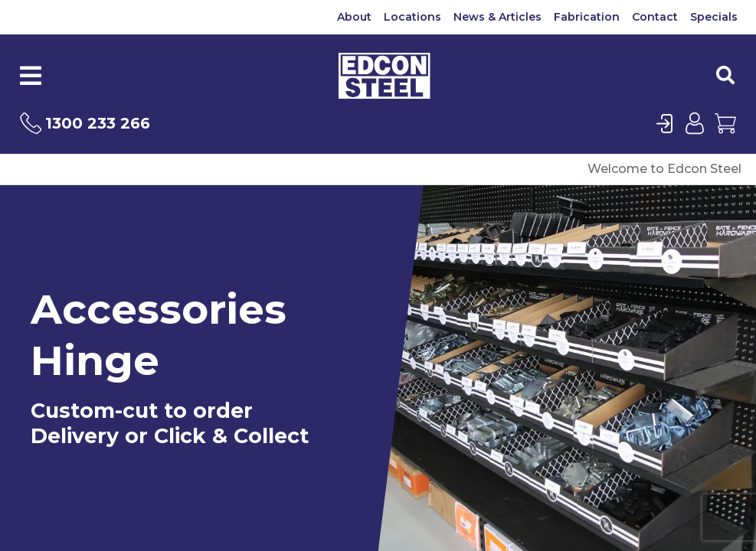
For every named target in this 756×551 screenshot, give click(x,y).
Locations (412, 17)
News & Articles (497, 17)
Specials (714, 17)
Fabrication (587, 17)
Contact (655, 17)
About (354, 17)
